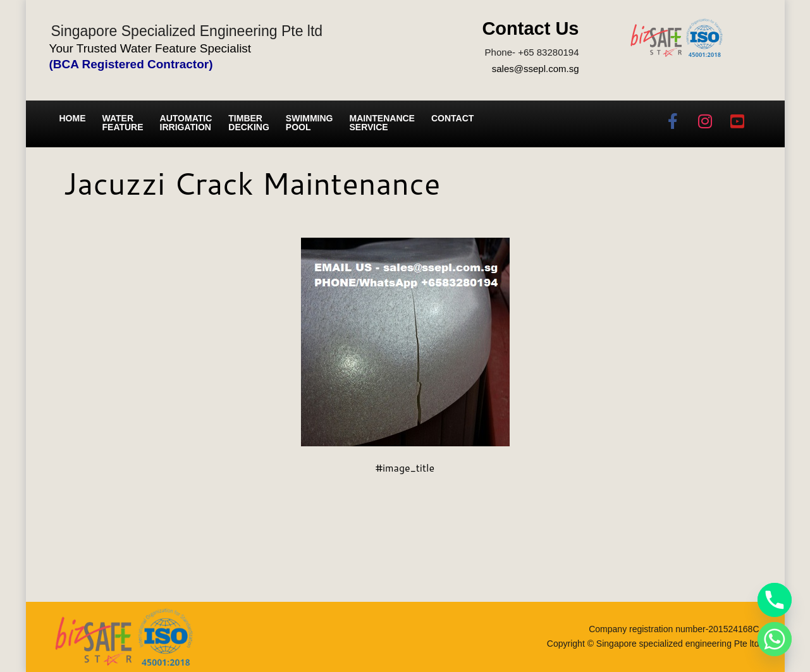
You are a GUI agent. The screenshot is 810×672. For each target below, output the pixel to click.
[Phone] (775, 600)
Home (73, 118)
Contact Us (530, 28)
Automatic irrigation (186, 123)
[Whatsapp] (775, 639)
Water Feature (123, 123)
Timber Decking (249, 123)
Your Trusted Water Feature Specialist (150, 48)
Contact (452, 118)
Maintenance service (382, 123)
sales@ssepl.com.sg (536, 69)
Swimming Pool (310, 123)
